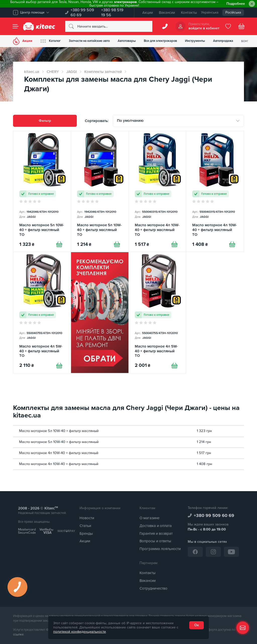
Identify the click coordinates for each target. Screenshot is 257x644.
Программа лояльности (160, 549)
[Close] (252, 4)
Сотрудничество (153, 588)
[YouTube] (231, 552)
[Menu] (16, 26)
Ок (197, 625)
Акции (148, 13)
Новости (87, 518)
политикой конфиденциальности (80, 632)
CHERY (53, 72)
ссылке (18, 634)
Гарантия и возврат (156, 533)
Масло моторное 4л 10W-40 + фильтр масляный (59, 453)
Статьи (85, 526)
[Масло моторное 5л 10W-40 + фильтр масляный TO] (42, 191)
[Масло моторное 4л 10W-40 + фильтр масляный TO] (157, 191)
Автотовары (127, 41)
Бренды (86, 533)
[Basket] (241, 26)
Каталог (51, 41)
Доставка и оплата (156, 526)
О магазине (149, 518)
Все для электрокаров (160, 41)
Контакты (189, 13)
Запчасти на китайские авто (89, 41)
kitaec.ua (32, 72)
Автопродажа (223, 41)
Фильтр (45, 121)
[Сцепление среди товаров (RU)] (100, 312)
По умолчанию (130, 121)
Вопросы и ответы (155, 541)
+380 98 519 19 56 (112, 13)
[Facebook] (195, 552)
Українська (210, 12)
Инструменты (195, 41)
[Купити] (59, 244)
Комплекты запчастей (103, 72)
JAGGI (72, 72)
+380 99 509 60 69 (82, 13)
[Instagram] (213, 552)
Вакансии (167, 13)
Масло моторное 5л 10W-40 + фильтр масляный (59, 431)
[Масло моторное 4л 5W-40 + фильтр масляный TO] (42, 312)
